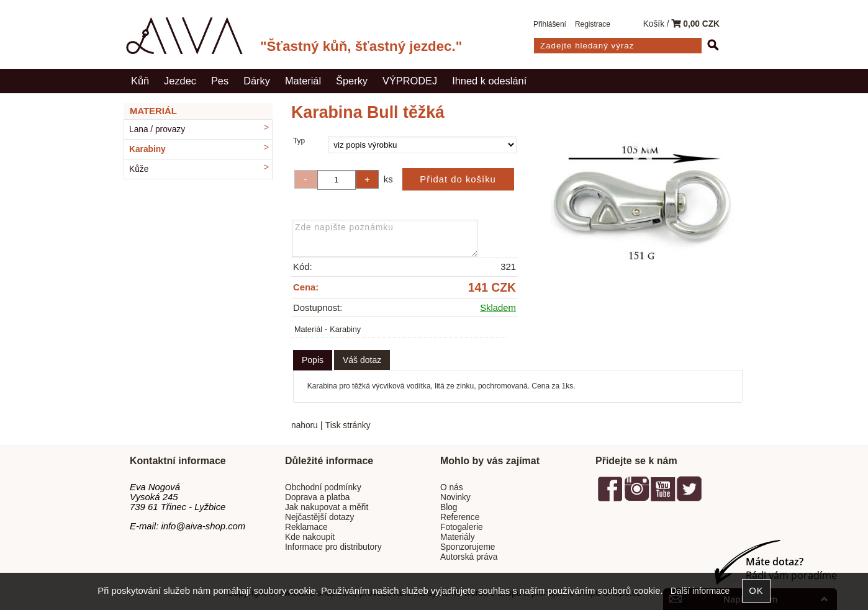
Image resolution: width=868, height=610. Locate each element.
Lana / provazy (157, 129)
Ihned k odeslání (489, 81)
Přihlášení (550, 24)
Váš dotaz (362, 360)
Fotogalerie (462, 527)
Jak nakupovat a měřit (327, 507)
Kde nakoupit (310, 537)
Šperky (352, 81)
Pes (220, 81)
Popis (313, 360)
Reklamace (306, 527)
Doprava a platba (318, 497)
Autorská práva (469, 557)
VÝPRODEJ (410, 81)
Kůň (140, 81)
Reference (460, 517)
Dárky (257, 81)
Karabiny (345, 330)
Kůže (139, 169)
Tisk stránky (348, 425)
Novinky (455, 497)
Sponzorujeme (468, 547)
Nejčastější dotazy (319, 517)
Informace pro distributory (333, 547)
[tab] (313, 360)
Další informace (700, 591)
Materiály (458, 537)
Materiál (303, 81)
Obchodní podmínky (323, 487)
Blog (449, 507)
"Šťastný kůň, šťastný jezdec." (361, 46)
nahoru (305, 425)
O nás (452, 487)
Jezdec (180, 81)
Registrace (593, 24)
